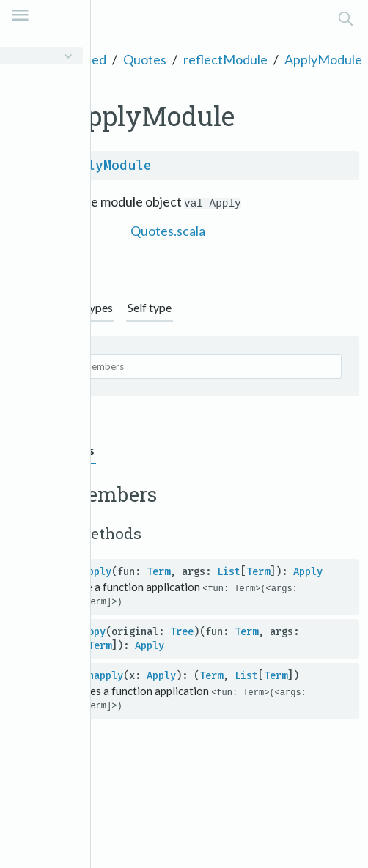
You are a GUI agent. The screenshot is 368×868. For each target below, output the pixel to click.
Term (158, 572)
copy (94, 632)
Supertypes (85, 307)
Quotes (145, 59)
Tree (182, 632)
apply (97, 572)
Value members (52, 450)
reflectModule (225, 59)
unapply (103, 676)
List (229, 572)
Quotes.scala (168, 231)
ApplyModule (323, 59)
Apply (308, 572)
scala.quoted (70, 59)
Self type (150, 307)
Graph (26, 307)
